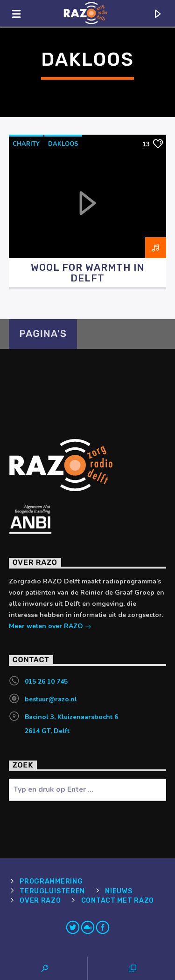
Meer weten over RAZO (50, 627)
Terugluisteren (52, 891)
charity (26, 144)
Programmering (51, 881)
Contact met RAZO (118, 901)
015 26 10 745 (46, 682)
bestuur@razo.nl (51, 699)
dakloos (63, 144)
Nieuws (119, 891)
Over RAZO (40, 901)
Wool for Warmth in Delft (87, 273)
